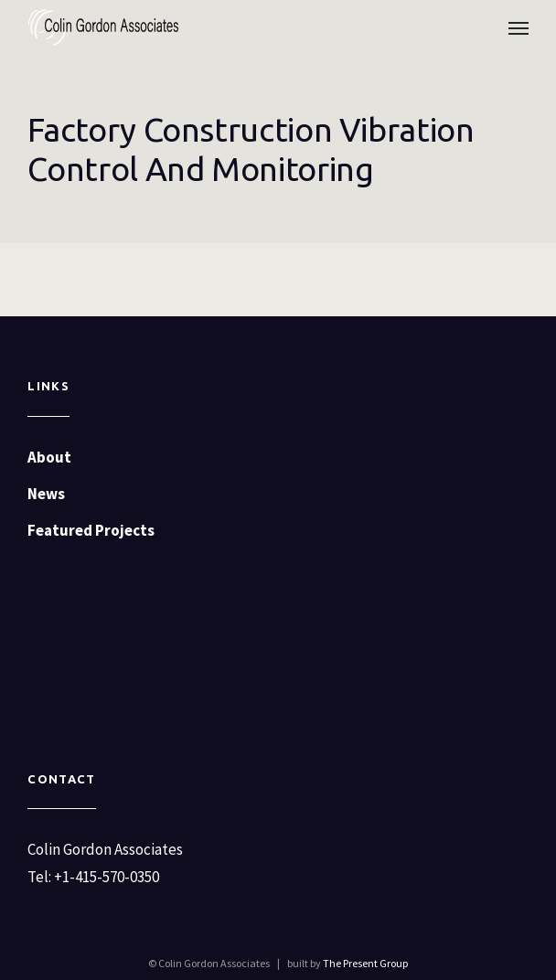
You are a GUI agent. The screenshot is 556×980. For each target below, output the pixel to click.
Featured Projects (91, 530)
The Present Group (365, 963)
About (49, 457)
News (46, 494)
